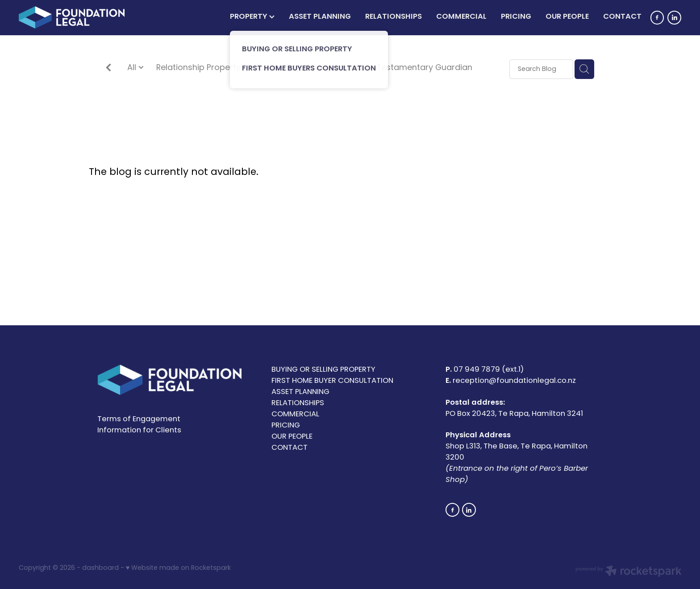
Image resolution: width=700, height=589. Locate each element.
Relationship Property (198, 68)
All (133, 68)
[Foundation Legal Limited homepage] (85, 17)
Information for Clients (139, 431)
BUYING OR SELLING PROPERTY (323, 370)
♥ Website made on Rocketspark (178, 568)
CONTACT (622, 17)
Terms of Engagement (139, 419)
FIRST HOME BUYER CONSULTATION (332, 381)
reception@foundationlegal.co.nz (514, 381)
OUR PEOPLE (567, 17)
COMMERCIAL (461, 17)
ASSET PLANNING (320, 17)
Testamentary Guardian (425, 68)
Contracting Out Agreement (308, 68)
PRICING (516, 17)
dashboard (100, 568)
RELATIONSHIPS (394, 17)
